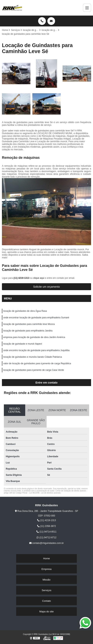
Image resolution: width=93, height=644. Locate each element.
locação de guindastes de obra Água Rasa (25, 311)
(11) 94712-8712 (46, 538)
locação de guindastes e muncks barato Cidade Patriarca (33, 357)
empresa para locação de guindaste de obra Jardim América (34, 337)
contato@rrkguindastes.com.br (46, 543)
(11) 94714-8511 (46, 532)
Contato (47, 601)
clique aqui (39, 278)
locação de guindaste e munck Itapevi (23, 344)
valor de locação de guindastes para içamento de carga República (37, 363)
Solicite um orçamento (46, 287)
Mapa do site (46, 611)
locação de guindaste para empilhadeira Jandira (28, 331)
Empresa (46, 569)
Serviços (47, 590)
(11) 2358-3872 (46, 526)
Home (46, 558)
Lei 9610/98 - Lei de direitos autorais (45, 493)
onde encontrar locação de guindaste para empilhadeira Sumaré (36, 318)
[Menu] (87, 8)
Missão (46, 580)
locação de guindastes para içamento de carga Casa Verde (34, 370)
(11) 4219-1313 (22, 278)
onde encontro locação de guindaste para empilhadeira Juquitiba (36, 350)
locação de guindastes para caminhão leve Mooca (29, 324)
